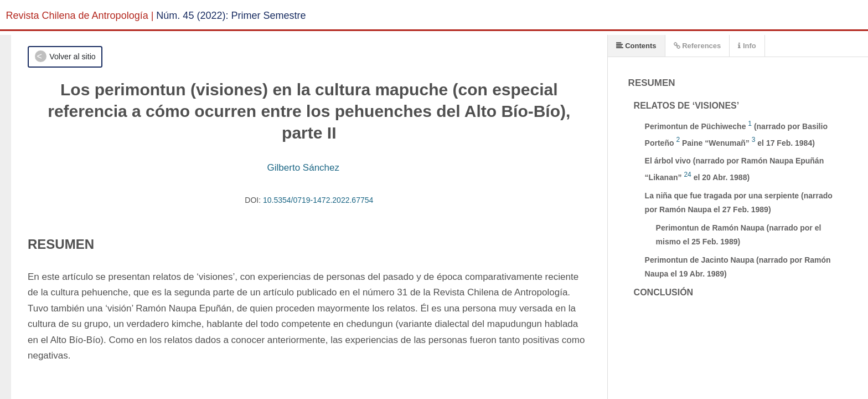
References (697, 46)
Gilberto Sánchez (303, 168)
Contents (636, 46)
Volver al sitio (72, 57)
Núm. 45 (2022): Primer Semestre (231, 16)
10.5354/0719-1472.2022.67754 (318, 200)
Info (747, 46)
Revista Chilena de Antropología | (80, 16)
